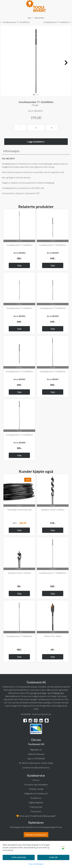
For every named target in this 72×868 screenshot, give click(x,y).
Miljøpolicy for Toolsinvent (36, 793)
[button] (34, 95)
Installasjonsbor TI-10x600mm (19, 435)
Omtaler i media (36, 789)
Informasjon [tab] (11, 151)
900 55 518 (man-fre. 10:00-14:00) (38, 763)
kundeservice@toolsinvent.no (36, 767)
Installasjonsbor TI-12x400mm (19, 371)
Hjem (30, 18)
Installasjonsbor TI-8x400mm (53, 308)
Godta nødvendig (19, 857)
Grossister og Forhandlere (36, 784)
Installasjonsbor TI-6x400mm (19, 308)
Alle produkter (39, 18)
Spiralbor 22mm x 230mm (53, 510)
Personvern (36, 811)
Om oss (36, 780)
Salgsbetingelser (36, 802)
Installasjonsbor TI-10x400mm (53, 245)
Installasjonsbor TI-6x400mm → (58, 22)
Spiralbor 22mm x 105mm (19, 573)
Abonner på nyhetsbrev (36, 835)
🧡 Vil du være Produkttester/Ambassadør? (36, 816)
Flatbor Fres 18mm (53, 636)
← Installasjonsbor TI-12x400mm (15, 22)
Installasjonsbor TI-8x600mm (53, 371)
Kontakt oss (36, 798)
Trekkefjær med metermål (19, 510)
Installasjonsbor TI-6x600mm (19, 245)
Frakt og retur (36, 807)
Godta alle (53, 857)
